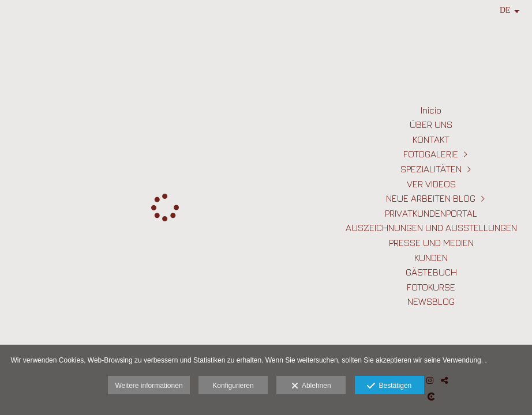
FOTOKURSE (431, 287)
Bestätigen (389, 386)
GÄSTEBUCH (431, 272)
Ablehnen (311, 386)
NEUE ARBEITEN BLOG (431, 198)
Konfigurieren (233, 386)
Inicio (431, 110)
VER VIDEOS (431, 184)
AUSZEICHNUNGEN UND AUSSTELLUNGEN (431, 228)
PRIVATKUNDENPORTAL (431, 213)
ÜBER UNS (431, 124)
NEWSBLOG (431, 301)
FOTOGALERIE (431, 154)
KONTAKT (431, 139)
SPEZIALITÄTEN (431, 169)
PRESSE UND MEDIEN (431, 243)
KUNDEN (431, 258)
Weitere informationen (149, 386)
